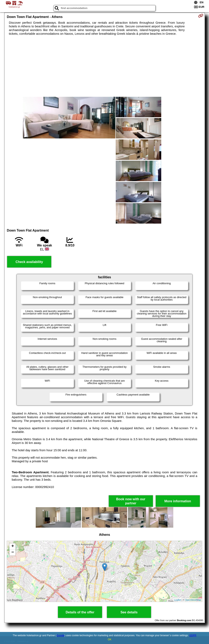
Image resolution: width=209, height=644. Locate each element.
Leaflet (178, 600)
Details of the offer (80, 612)
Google (61, 635)
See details (129, 612)
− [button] (13, 553)
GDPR (193, 635)
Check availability (29, 262)
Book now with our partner (131, 501)
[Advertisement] (105, 66)
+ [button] (13, 546)
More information (178, 501)
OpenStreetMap (193, 600)
